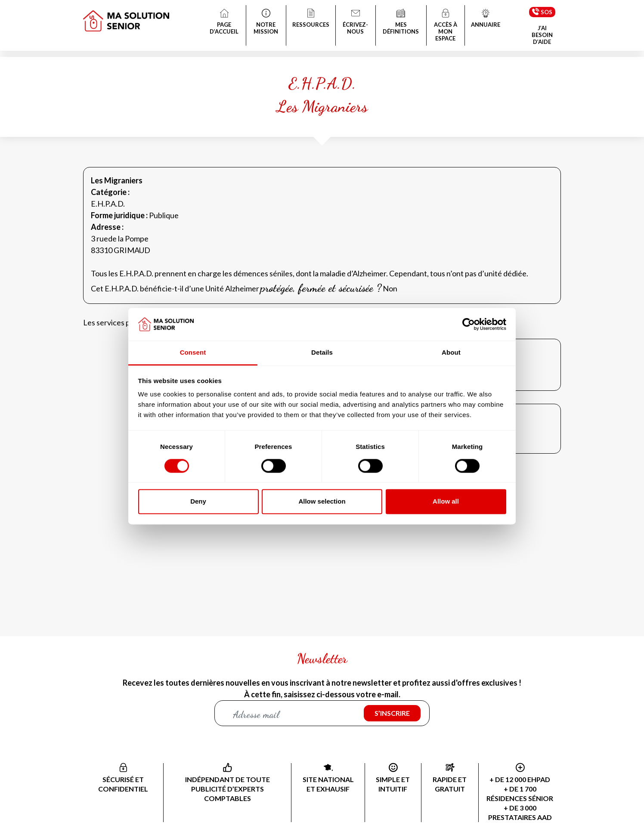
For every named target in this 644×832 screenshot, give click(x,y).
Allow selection (322, 502)
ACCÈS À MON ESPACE (446, 26)
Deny (198, 502)
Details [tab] (322, 353)
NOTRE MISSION (266, 22)
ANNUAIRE (486, 19)
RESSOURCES (311, 19)
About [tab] (451, 353)
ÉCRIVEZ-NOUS (356, 22)
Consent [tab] (193, 353)
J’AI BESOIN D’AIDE (542, 35)
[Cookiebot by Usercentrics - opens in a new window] (469, 324)
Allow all (446, 502)
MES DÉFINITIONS (401, 22)
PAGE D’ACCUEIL (224, 22)
